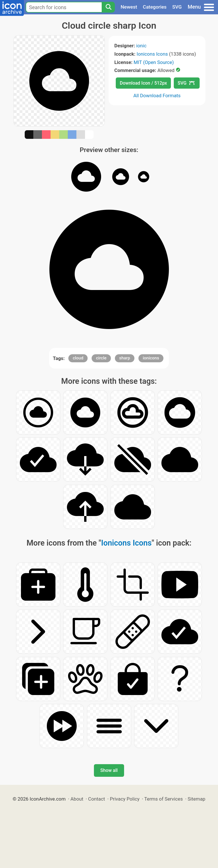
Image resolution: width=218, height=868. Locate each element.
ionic (141, 46)
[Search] (108, 7)
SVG (177, 7)
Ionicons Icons (152, 54)
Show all (109, 770)
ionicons (151, 358)
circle (101, 358)
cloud (78, 358)
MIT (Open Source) (154, 62)
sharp (125, 358)
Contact (97, 799)
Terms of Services (163, 799)
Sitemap (196, 799)
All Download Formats (157, 96)
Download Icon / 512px (143, 83)
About (77, 799)
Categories (155, 7)
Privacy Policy (125, 799)
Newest (129, 7)
